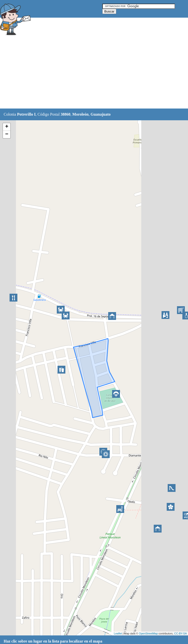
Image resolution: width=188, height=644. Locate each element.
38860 (66, 114)
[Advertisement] (89, 73)
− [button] (7, 134)
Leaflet (118, 633)
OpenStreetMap (148, 633)
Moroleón (81, 114)
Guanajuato (101, 114)
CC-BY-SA (180, 633)
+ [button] (7, 127)
